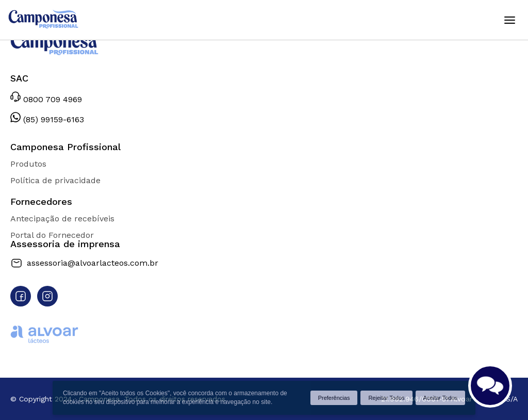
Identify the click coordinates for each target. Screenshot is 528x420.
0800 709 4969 (46, 98)
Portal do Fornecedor (52, 235)
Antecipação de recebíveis (62, 219)
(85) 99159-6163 (47, 118)
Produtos (28, 164)
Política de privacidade (55, 180)
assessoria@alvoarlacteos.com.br (84, 263)
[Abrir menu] (509, 20)
